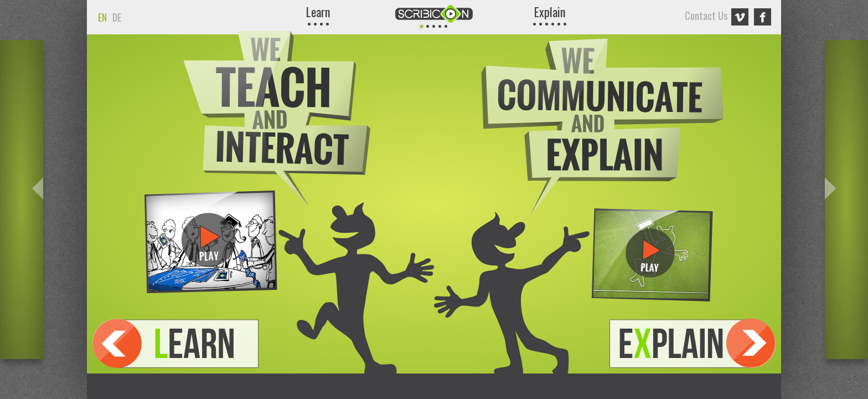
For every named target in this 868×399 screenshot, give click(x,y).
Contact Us (707, 16)
